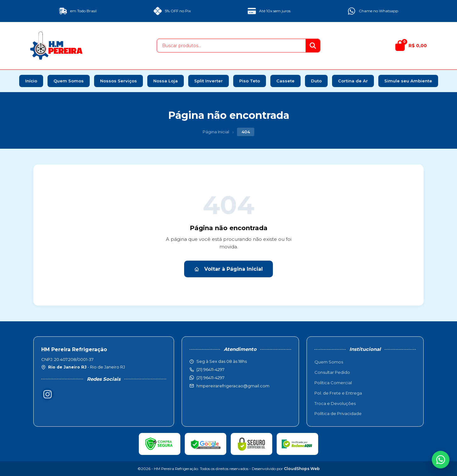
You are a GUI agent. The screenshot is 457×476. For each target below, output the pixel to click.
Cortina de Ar (353, 81)
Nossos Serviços (118, 81)
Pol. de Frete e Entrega (338, 393)
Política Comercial (333, 383)
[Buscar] (313, 46)
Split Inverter (209, 81)
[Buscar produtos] (231, 46)
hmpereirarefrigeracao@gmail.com (233, 386)
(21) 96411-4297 (210, 378)
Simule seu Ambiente (408, 81)
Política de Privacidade (338, 413)
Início (31, 81)
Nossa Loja (166, 81)
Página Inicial (216, 132)
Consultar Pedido (332, 372)
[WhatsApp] (441, 460)
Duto (316, 81)
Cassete (285, 81)
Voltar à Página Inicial (228, 269)
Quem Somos (69, 81)
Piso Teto (250, 81)
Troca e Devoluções (335, 403)
